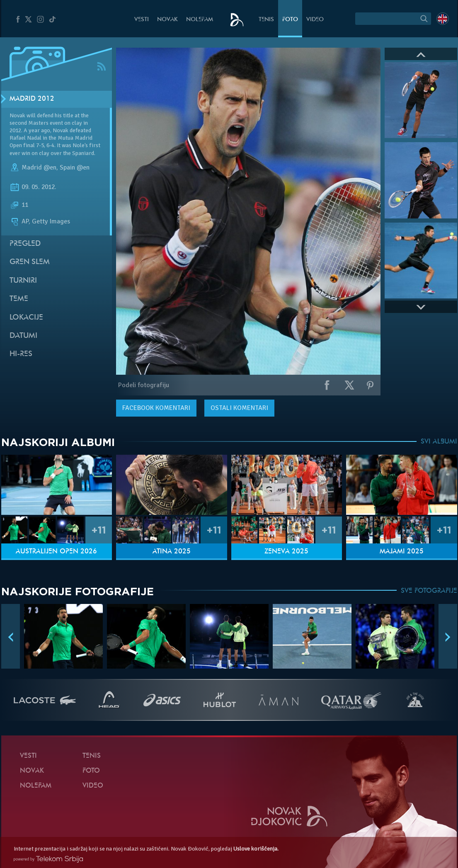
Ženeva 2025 (286, 552)
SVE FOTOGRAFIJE (429, 591)
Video (315, 20)
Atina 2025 (172, 552)
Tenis (266, 20)
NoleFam (200, 20)
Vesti (142, 20)
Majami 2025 (402, 552)
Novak (167, 20)
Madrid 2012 (32, 99)
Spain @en (75, 167)
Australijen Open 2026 (56, 552)
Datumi (23, 336)
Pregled (25, 244)
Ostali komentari (239, 408)
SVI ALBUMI (439, 442)
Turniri (23, 281)
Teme (19, 299)
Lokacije (26, 318)
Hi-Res (21, 354)
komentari (156, 408)
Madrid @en (39, 167)
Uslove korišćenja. (256, 849)
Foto (290, 20)
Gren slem (30, 262)
